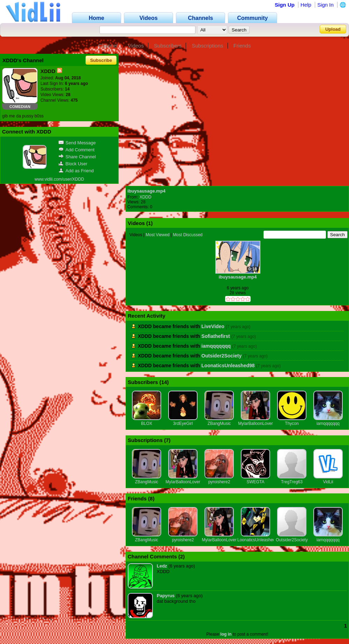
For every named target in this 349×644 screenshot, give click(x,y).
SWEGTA (255, 482)
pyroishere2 (219, 482)
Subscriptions (207, 46)
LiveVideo (213, 326)
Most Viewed (157, 235)
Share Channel (77, 157)
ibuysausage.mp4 (146, 191)
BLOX (147, 424)
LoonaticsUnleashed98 (228, 366)
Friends (242, 46)
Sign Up (285, 5)
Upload (333, 29)
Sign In (325, 5)
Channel (108, 46)
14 (164, 382)
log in (226, 634)
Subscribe (101, 60)
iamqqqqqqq (216, 346)
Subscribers (168, 46)
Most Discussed (188, 235)
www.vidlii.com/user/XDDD (59, 179)
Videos (136, 46)
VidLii (328, 482)
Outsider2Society (221, 356)
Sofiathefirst (216, 336)
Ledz (162, 566)
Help (306, 5)
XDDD (146, 197)
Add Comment (76, 150)
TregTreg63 (292, 482)
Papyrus (166, 596)
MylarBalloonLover (255, 424)
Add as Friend (76, 171)
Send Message (77, 143)
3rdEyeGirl (183, 424)
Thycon (292, 424)
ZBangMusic (219, 424)
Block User (73, 164)
